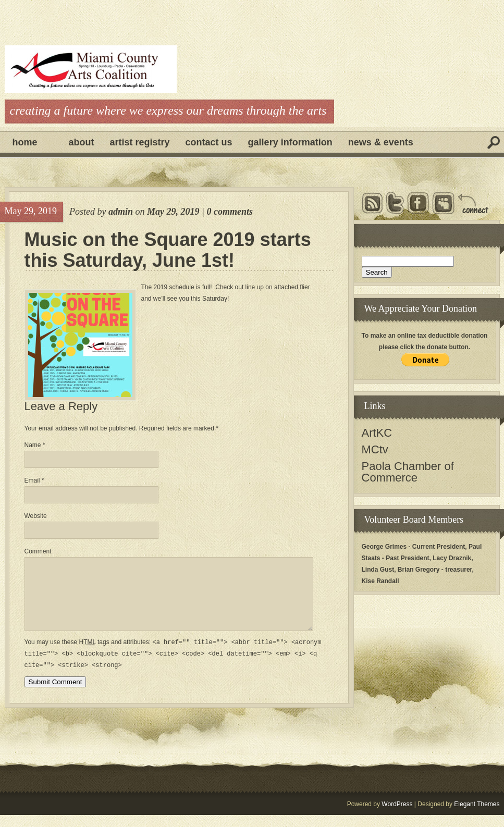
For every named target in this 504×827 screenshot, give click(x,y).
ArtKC (377, 433)
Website (36, 516)
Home (25, 142)
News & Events (381, 142)
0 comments (230, 212)
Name (35, 445)
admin (121, 212)
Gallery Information (290, 142)
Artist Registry (140, 142)
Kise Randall (380, 581)
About (82, 142)
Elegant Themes (477, 816)
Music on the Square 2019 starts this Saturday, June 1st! (168, 250)
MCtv (375, 449)
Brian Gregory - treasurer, (436, 570)
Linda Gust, (379, 570)
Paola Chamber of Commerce (408, 472)
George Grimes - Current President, (414, 547)
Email (34, 480)
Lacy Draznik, (453, 558)
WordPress (397, 816)
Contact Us (209, 142)
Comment (38, 551)
